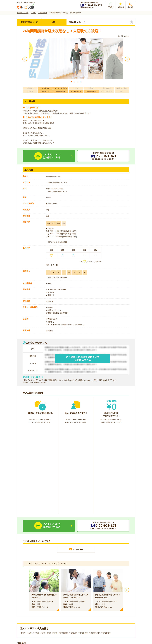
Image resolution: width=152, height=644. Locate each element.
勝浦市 (49, 545)
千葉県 (23, 545)
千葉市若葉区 (106, 545)
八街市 (43, 545)
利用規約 (52, 604)
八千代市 (36, 545)
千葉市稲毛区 (63, 545)
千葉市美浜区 (83, 545)
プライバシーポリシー (87, 604)
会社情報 (22, 604)
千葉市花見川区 (94, 545)
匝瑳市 (55, 545)
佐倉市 (29, 545)
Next (127, 502)
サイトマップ (113, 604)
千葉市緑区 (73, 545)
